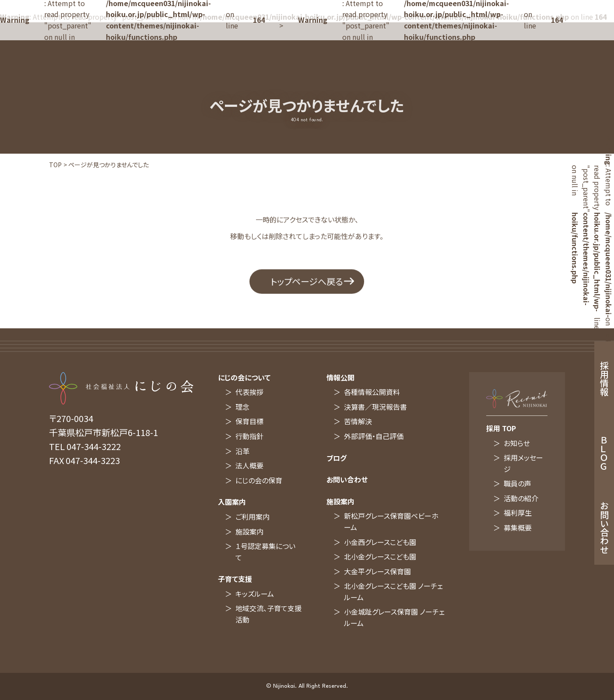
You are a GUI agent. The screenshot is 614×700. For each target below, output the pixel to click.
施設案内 (249, 531)
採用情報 (605, 379)
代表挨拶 (249, 392)
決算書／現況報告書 (375, 407)
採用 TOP (501, 428)
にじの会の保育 (259, 480)
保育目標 (249, 421)
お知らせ (517, 443)
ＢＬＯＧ (605, 453)
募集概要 (518, 528)
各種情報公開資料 (372, 392)
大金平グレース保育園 (377, 571)
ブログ (337, 458)
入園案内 (232, 502)
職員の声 (518, 483)
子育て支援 (235, 579)
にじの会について (244, 377)
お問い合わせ (347, 479)
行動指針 (249, 436)
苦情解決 (358, 421)
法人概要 (249, 465)
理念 (242, 407)
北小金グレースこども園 (380, 556)
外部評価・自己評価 (374, 436)
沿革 (242, 451)
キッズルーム (255, 594)
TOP (55, 165)
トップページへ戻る (307, 286)
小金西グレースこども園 (380, 542)
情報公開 (340, 377)
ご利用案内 (253, 517)
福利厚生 (518, 513)
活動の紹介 (521, 498)
